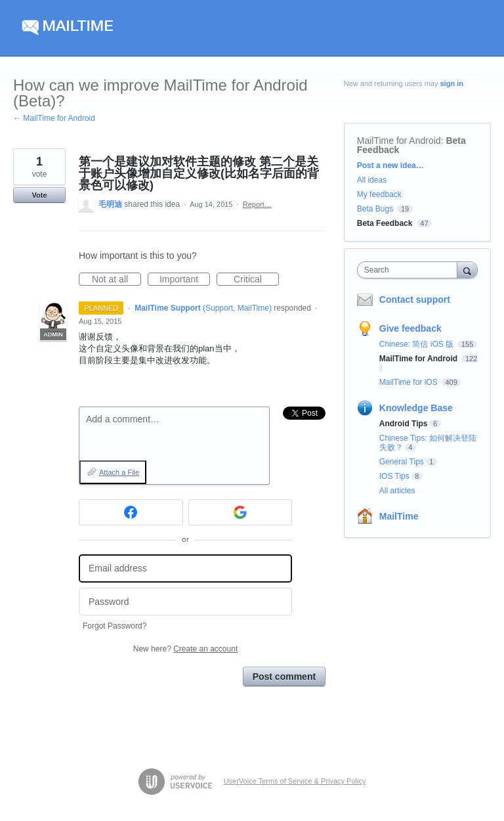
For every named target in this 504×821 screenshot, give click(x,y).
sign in (452, 83)
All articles (397, 491)
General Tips (402, 462)
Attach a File (119, 472)
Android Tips (404, 424)
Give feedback (410, 328)
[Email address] (185, 568)
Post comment (284, 677)
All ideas (372, 180)
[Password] (185, 602)
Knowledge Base (416, 408)
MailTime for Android (399, 141)
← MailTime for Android (54, 118)
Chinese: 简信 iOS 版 (418, 344)
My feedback (379, 194)
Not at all (116, 280)
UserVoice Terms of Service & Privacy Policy (295, 781)
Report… (257, 204)
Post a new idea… (390, 166)
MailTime (399, 516)
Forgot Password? (115, 626)
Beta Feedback (385, 223)
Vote (39, 195)
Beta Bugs (375, 209)
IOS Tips (394, 476)
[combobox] (410, 270)
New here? (185, 649)
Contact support (415, 300)
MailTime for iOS (409, 382)
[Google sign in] (241, 512)
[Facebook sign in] (131, 512)
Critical (256, 280)
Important (185, 280)
